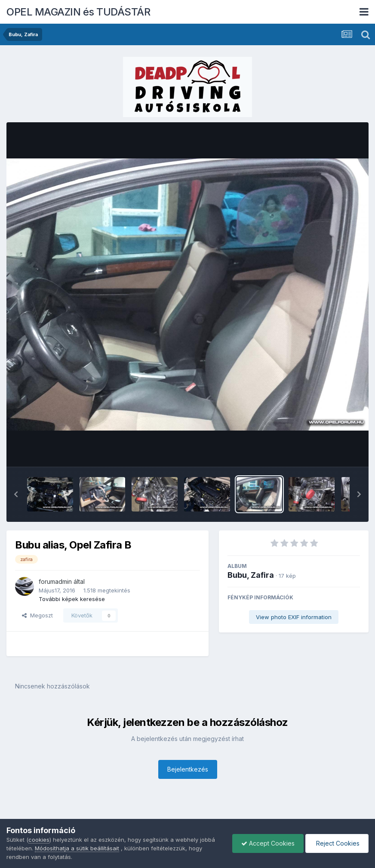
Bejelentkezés (188, 769)
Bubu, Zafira (251, 575)
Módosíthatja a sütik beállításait (77, 848)
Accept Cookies (268, 843)
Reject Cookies (337, 843)
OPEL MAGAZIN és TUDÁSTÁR (78, 12)
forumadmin (55, 581)
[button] (16, 494)
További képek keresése (72, 599)
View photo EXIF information (294, 617)
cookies (39, 840)
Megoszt (37, 615)
